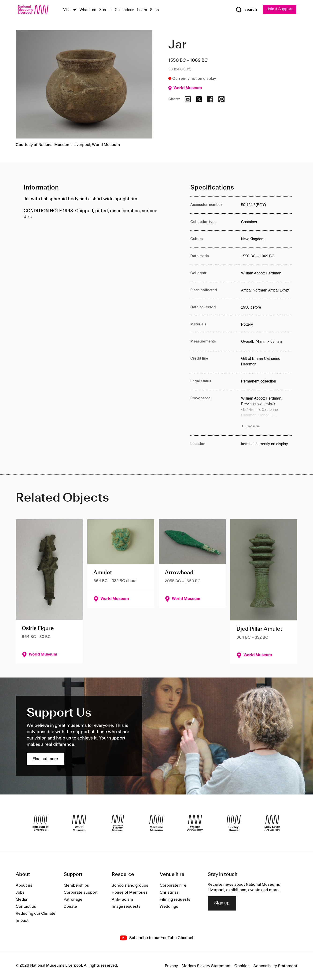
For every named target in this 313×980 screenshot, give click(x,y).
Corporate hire (173, 886)
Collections (124, 10)
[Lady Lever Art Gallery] (272, 823)
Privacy (171, 966)
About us (24, 886)
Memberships (76, 886)
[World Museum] (79, 823)
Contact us (26, 907)
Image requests (126, 907)
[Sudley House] (234, 823)
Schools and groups (130, 886)
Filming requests (175, 900)
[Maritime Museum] (156, 823)
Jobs (20, 893)
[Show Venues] (75, 10)
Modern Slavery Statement (206, 966)
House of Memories (130, 893)
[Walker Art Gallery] (195, 823)
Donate (70, 907)
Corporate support (81, 893)
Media (21, 900)
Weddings (169, 907)
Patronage (73, 900)
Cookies (242, 966)
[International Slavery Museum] (118, 823)
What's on (88, 10)
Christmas (169, 893)
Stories (105, 10)
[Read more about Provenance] (266, 413)
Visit (67, 10)
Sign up (222, 904)
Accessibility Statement (275, 966)
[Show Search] (244, 10)
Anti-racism (122, 900)
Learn (142, 10)
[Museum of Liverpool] (41, 823)
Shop (155, 10)
